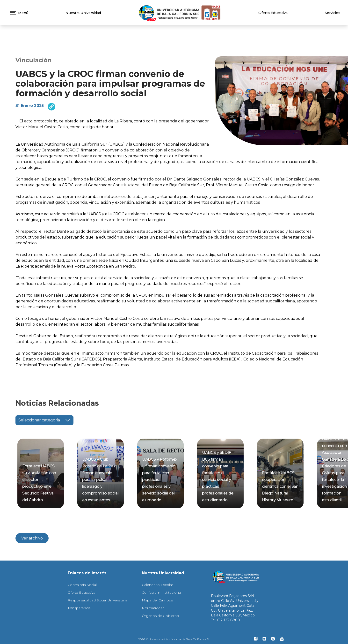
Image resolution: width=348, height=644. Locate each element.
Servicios (333, 13)
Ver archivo (32, 538)
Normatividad (153, 608)
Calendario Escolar (157, 585)
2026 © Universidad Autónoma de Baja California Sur (175, 639)
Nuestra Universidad (83, 13)
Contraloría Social (82, 585)
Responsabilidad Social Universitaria (98, 600)
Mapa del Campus (157, 600)
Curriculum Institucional (162, 592)
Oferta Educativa (273, 13)
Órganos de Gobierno (160, 616)
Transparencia (79, 608)
